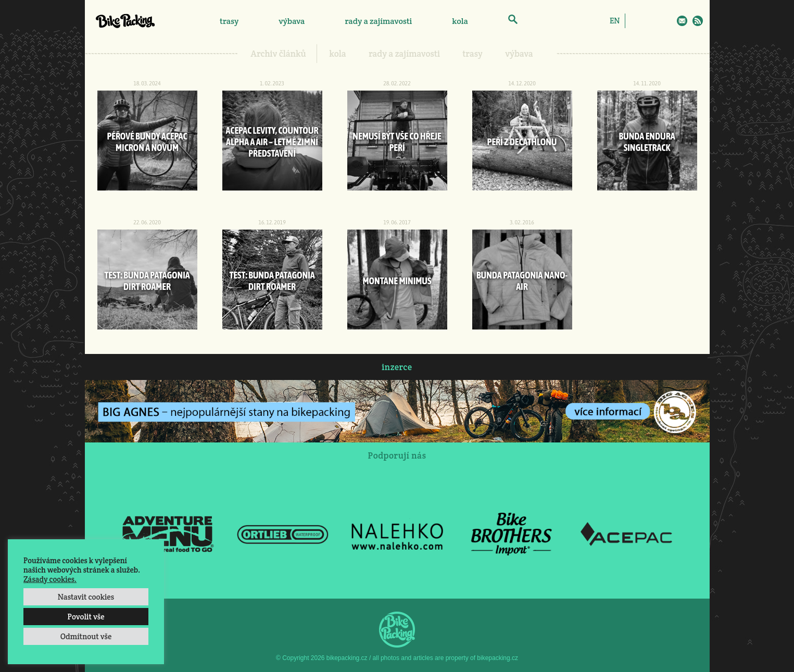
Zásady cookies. (50, 579)
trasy (229, 21)
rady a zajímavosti (379, 21)
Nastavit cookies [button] (86, 597)
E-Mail (682, 21)
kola (460, 21)
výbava (292, 21)
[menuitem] (615, 20)
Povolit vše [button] (86, 617)
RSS (698, 21)
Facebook (637, 21)
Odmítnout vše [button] (86, 636)
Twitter (667, 21)
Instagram (652, 21)
